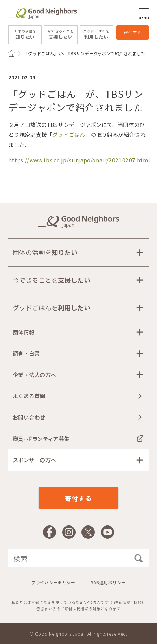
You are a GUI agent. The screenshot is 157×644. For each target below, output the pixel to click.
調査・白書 (26, 353)
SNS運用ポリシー (108, 582)
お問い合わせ (29, 417)
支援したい (61, 34)
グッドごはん (69, 134)
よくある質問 (29, 396)
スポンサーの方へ (34, 460)
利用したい (96, 34)
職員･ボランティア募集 (41, 439)
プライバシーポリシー (53, 582)
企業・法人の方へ (34, 375)
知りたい (25, 34)
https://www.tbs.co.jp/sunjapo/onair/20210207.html (79, 160)
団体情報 (24, 332)
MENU (144, 14)
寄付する (133, 32)
